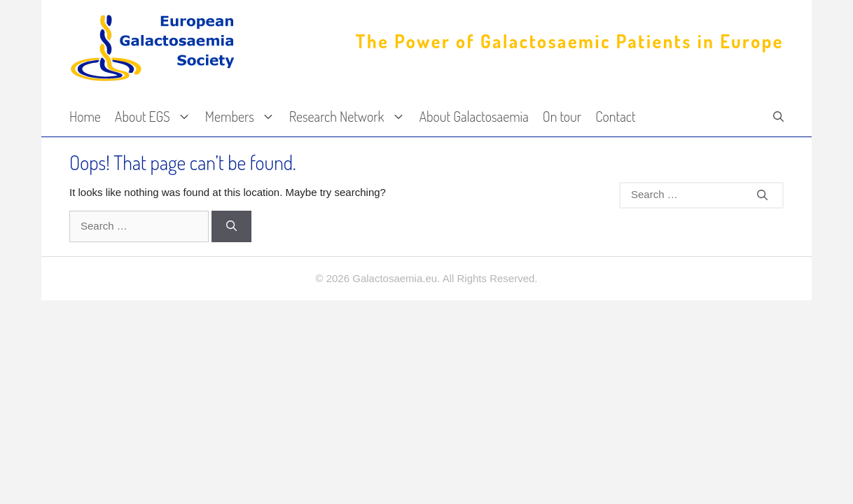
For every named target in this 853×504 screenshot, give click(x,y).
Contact (615, 116)
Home (85, 116)
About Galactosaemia (474, 116)
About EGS (157, 117)
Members (244, 117)
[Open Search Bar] (778, 117)
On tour (562, 116)
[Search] (231, 226)
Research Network (351, 117)
